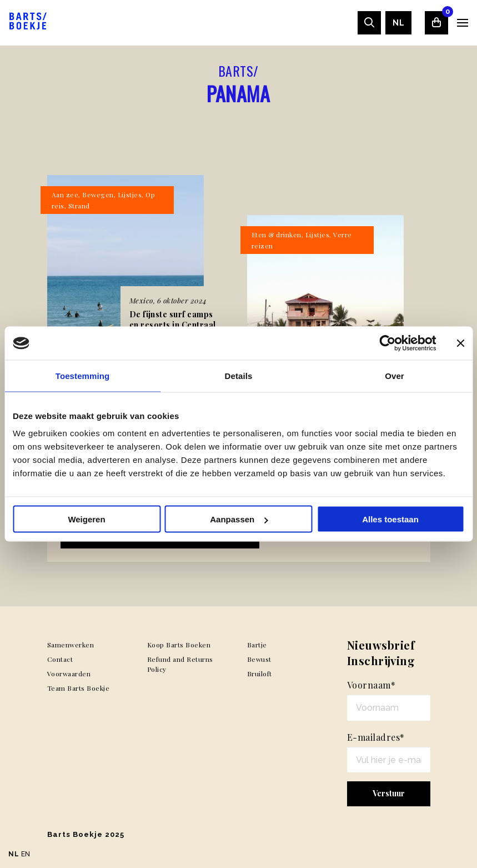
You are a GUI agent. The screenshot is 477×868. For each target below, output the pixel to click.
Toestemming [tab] (83, 376)
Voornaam (371, 685)
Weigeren (86, 519)
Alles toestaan (390, 519)
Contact (60, 659)
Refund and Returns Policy (180, 664)
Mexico (141, 300)
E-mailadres (376, 737)
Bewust (259, 659)
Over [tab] (395, 376)
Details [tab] (239, 376)
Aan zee (65, 194)
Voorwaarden (69, 674)
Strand (79, 206)
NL (398, 23)
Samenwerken (71, 645)
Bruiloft (260, 674)
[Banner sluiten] (460, 343)
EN (26, 854)
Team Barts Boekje (79, 688)
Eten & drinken (277, 235)
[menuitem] (398, 23)
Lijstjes (130, 194)
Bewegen (98, 194)
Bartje (257, 645)
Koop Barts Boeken (179, 645)
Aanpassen (239, 519)
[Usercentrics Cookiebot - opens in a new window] (387, 343)
